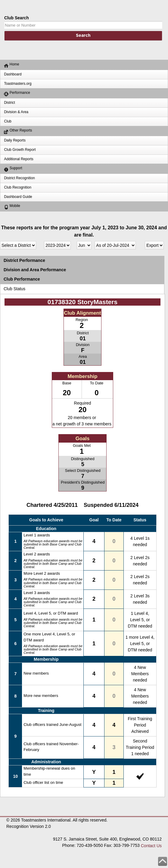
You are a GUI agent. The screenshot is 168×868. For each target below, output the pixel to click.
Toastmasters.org (18, 84)
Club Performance (22, 279)
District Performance (24, 260)
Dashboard (13, 74)
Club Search (17, 18)
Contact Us (151, 846)
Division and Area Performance (35, 270)
